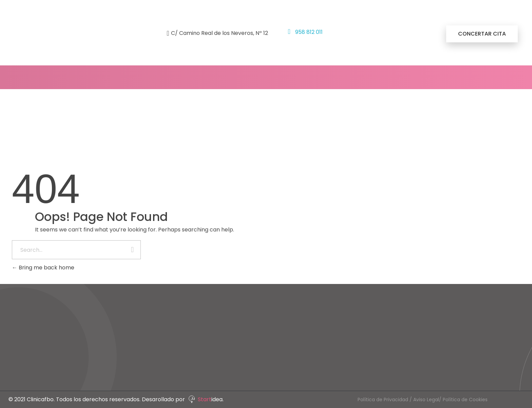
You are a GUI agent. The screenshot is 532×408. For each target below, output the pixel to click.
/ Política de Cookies (463, 400)
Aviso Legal (426, 400)
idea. (217, 399)
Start (205, 399)
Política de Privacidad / (385, 400)
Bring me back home (43, 268)
